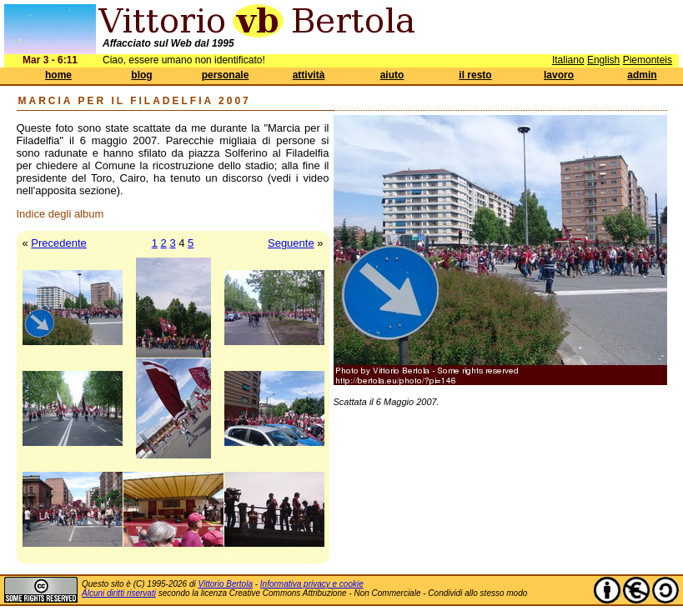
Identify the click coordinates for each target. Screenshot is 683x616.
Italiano (568, 60)
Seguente (291, 243)
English (603, 60)
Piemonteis (648, 60)
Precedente (59, 243)
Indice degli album (60, 214)
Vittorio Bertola (226, 584)
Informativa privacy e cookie (312, 584)
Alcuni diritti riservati (119, 593)
